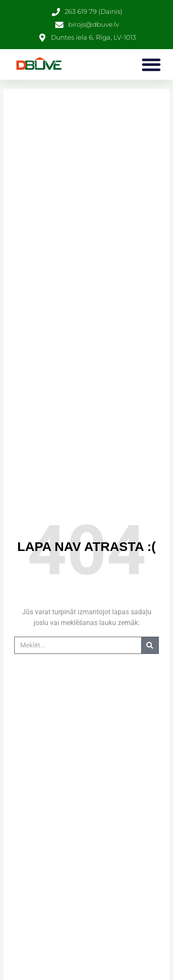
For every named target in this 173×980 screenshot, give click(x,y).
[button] (151, 64)
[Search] (150, 645)
